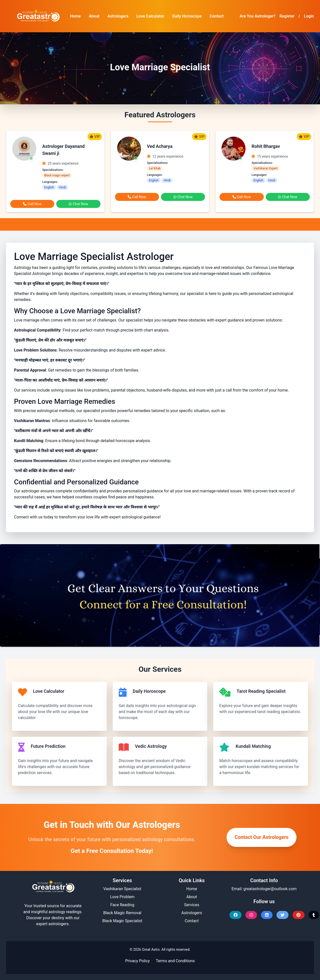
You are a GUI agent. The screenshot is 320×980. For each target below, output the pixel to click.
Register (287, 16)
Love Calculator (150, 16)
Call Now (32, 204)
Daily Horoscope (187, 16)
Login (309, 16)
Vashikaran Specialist (122, 889)
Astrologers (118, 16)
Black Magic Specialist (122, 921)
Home (75, 16)
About (94, 16)
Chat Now (78, 204)
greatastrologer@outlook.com (270, 889)
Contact (217, 16)
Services (192, 905)
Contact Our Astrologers (261, 837)
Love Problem (122, 897)
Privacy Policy (138, 961)
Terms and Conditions (175, 961)
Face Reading (122, 905)
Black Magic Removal (122, 913)
